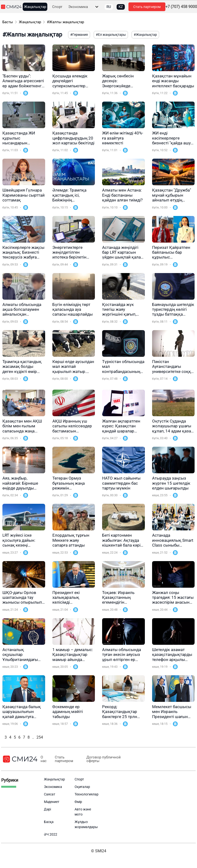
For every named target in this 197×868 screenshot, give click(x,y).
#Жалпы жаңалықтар (65, 22)
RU (109, 7)
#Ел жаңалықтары (111, 35)
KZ (121, 7)
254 (40, 737)
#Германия (79, 35)
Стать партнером (147, 7)
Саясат (50, 794)
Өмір (78, 802)
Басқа (49, 822)
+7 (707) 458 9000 (181, 7)
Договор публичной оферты (104, 759)
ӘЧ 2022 (51, 834)
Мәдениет (52, 802)
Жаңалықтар (35, 7)
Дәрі (47, 809)
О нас (44, 759)
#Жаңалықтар (145, 35)
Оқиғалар (82, 787)
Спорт (57, 7)
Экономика (78, 7)
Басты (8, 22)
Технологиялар (87, 794)
